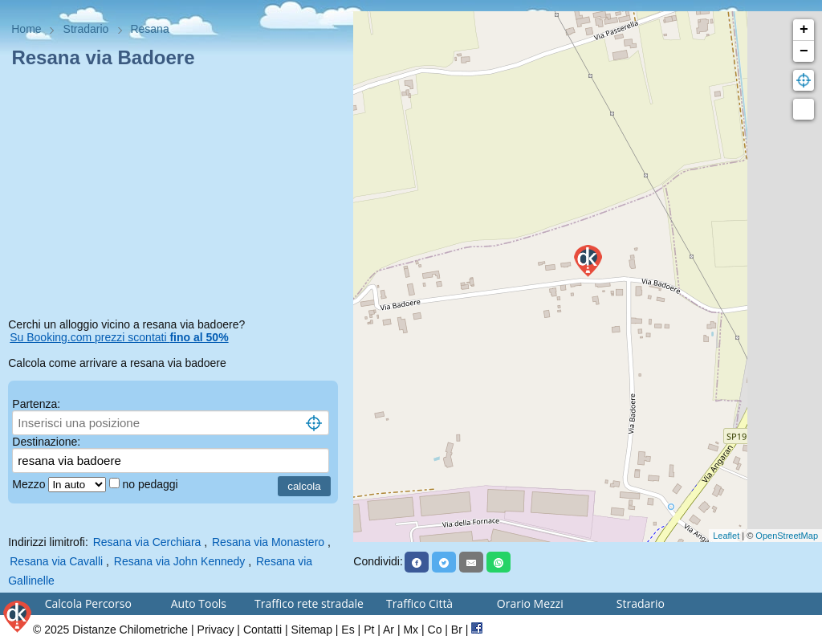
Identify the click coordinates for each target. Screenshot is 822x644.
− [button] (804, 51)
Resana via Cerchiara (147, 542)
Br (457, 630)
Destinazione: (46, 442)
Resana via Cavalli (56, 561)
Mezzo (30, 484)
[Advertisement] (177, 196)
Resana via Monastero (268, 542)
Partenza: (36, 404)
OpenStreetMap (787, 536)
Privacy (216, 630)
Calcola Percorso (88, 603)
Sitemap (312, 630)
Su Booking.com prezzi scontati (119, 337)
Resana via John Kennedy (179, 561)
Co (435, 630)
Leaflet (726, 536)
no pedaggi (151, 484)
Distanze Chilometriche (130, 630)
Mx (411, 630)
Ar (389, 630)
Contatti (262, 630)
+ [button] (804, 30)
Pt (369, 630)
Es (348, 630)
